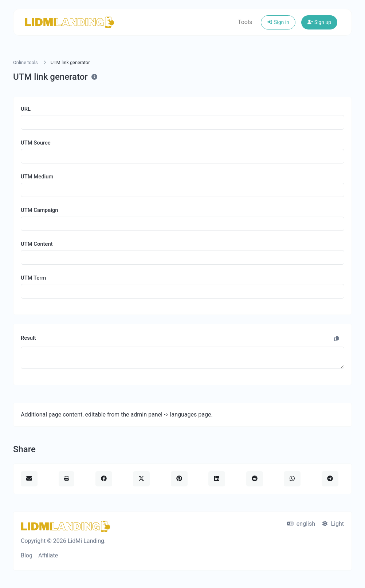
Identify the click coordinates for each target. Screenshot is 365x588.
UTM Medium (37, 177)
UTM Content (37, 244)
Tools (245, 22)
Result (28, 338)
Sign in (278, 22)
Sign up (319, 22)
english (301, 524)
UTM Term (33, 278)
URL (26, 109)
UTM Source (36, 143)
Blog (27, 555)
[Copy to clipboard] (337, 339)
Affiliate (48, 555)
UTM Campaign (40, 210)
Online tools (25, 62)
